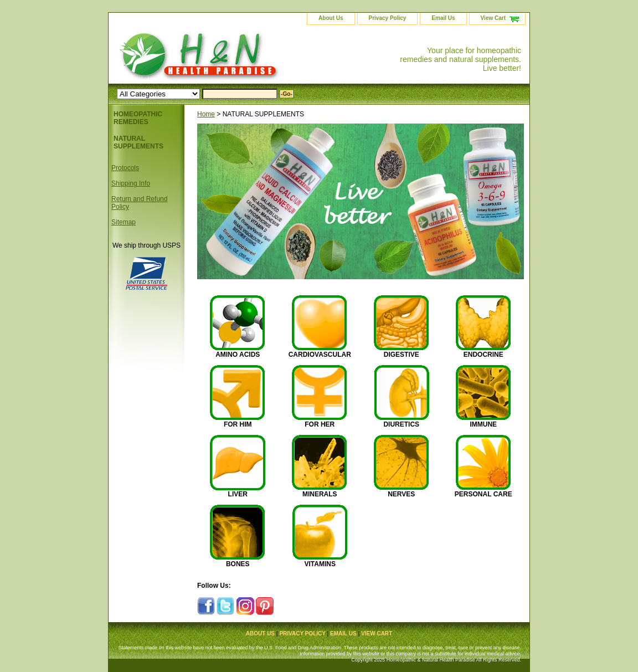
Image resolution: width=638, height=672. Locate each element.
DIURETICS (401, 424)
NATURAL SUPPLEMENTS (138, 142)
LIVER (238, 494)
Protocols (125, 168)
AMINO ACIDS (238, 355)
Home (206, 114)
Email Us (443, 18)
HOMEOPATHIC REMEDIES (138, 118)
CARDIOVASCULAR (320, 355)
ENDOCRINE (483, 355)
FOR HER (320, 424)
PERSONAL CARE (483, 494)
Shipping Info (131, 183)
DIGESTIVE (402, 355)
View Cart (493, 18)
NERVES (401, 494)
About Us (331, 18)
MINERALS (320, 494)
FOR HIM (238, 424)
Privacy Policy (388, 18)
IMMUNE (483, 424)
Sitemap (124, 222)
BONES (238, 564)
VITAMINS (320, 564)
